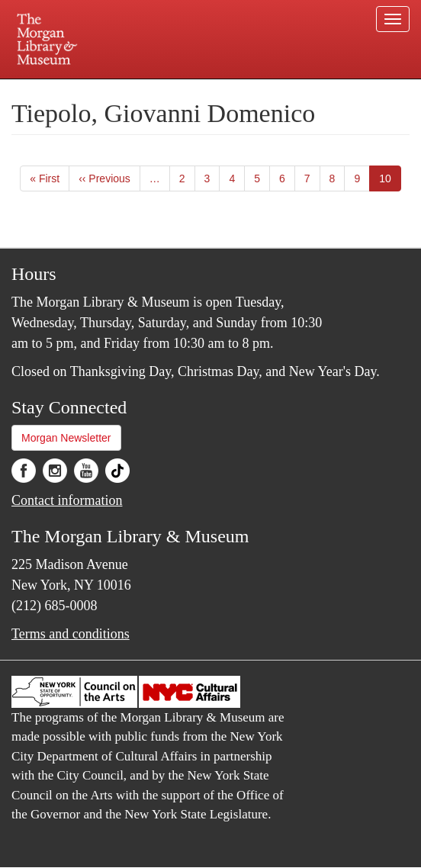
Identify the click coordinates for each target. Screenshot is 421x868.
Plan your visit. (84, 90)
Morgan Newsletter (66, 438)
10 (390, 181)
